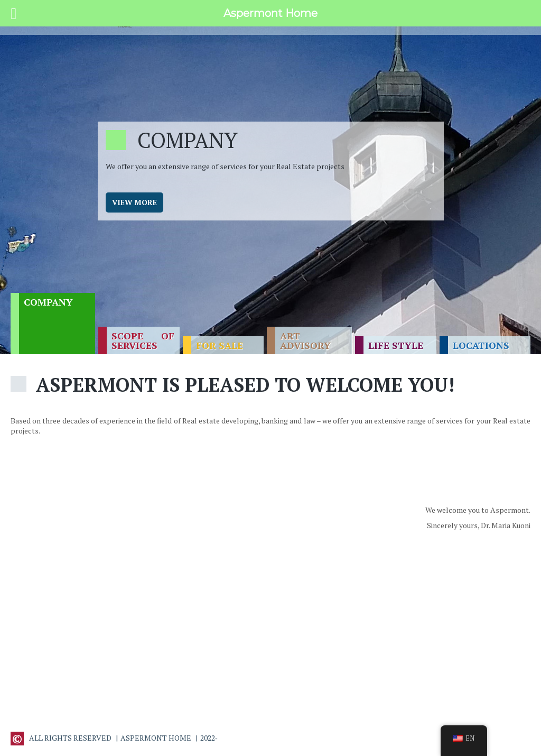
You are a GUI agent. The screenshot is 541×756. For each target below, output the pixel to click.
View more (134, 202)
